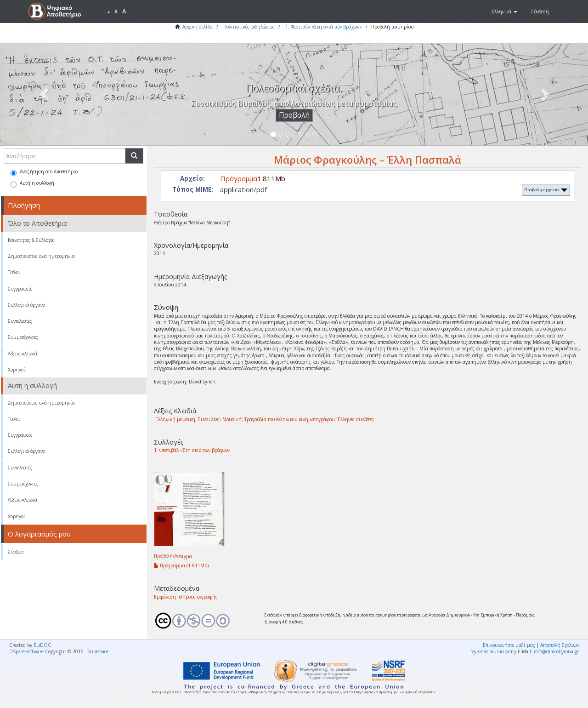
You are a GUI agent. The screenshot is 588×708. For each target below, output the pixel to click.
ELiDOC (42, 645)
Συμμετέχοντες (23, 337)
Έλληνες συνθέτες (356, 419)
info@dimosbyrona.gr (556, 651)
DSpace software (26, 651)
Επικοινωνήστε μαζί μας (509, 645)
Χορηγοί (17, 370)
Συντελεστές (20, 321)
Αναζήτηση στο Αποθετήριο (44, 172)
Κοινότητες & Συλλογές (31, 240)
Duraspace (97, 651)
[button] (504, 11)
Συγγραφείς (20, 289)
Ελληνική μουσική (175, 419)
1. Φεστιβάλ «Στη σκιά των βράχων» (324, 27)
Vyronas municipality (494, 651)
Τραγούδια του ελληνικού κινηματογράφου (289, 419)
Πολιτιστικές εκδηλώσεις (249, 27)
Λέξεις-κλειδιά (23, 354)
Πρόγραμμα (239, 178)
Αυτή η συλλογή (32, 184)
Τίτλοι (14, 272)
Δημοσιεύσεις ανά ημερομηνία (41, 256)
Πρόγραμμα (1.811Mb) (181, 565)
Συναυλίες (209, 419)
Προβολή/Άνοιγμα (173, 556)
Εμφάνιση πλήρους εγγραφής (186, 597)
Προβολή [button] (294, 115)
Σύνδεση (17, 552)
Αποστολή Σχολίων (560, 645)
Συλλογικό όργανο (26, 305)
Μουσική (232, 419)
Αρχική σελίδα (198, 27)
